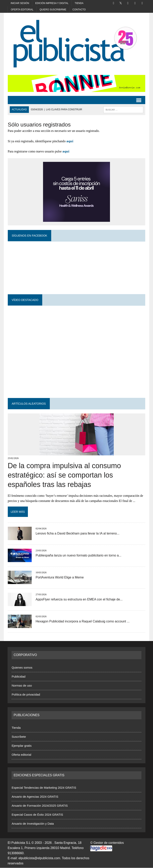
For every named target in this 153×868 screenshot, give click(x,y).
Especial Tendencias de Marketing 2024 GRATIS (44, 788)
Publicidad (18, 677)
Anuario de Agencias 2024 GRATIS (35, 797)
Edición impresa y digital (52, 3)
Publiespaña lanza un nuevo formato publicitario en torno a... (78, 556)
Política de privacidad (26, 695)
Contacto (79, 10)
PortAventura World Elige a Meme (59, 578)
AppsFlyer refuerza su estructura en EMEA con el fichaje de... (79, 600)
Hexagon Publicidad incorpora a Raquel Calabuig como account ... (82, 622)
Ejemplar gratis (22, 746)
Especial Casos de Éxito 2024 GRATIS (37, 815)
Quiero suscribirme (53, 10)
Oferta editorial (22, 10)
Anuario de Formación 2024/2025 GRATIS (40, 806)
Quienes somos (22, 668)
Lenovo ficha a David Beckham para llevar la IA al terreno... (77, 534)
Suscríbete (19, 737)
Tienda (79, 3)
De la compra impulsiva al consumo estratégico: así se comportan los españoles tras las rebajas (64, 475)
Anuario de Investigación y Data (33, 824)
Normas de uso (22, 686)
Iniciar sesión (20, 3)
